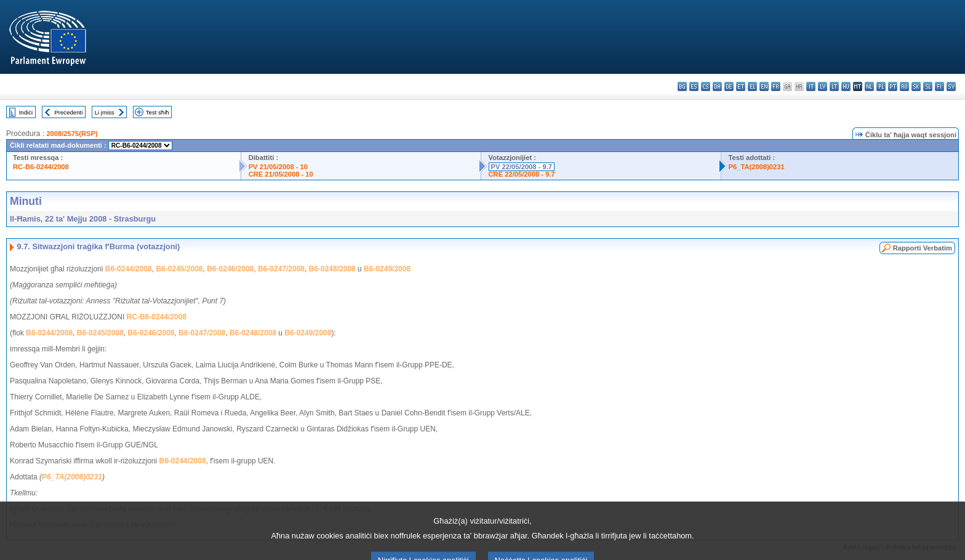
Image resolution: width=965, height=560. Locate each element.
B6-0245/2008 (179, 269)
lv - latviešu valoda (823, 86)
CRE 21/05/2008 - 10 (281, 174)
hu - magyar (846, 86)
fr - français (776, 86)
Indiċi (26, 112)
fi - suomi (939, 86)
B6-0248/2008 (332, 269)
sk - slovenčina (916, 86)
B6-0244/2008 (129, 269)
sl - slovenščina (928, 86)
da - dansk (717, 86)
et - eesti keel (741, 86)
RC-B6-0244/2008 (41, 167)
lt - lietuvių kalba (834, 86)
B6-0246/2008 (230, 269)
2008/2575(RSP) (72, 134)
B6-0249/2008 (387, 269)
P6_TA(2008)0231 (757, 167)
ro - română (904, 86)
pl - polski (881, 86)
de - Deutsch (729, 86)
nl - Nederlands (869, 86)
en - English (764, 86)
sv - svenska (951, 86)
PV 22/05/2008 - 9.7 (522, 167)
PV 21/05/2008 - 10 (278, 167)
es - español (694, 86)
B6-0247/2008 (281, 269)
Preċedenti (68, 112)
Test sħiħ (158, 112)
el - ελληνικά (752, 86)
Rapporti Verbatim (923, 248)
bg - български (682, 86)
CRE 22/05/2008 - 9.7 (522, 174)
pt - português (893, 86)
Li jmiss (105, 112)
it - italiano (811, 86)
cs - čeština (706, 86)
